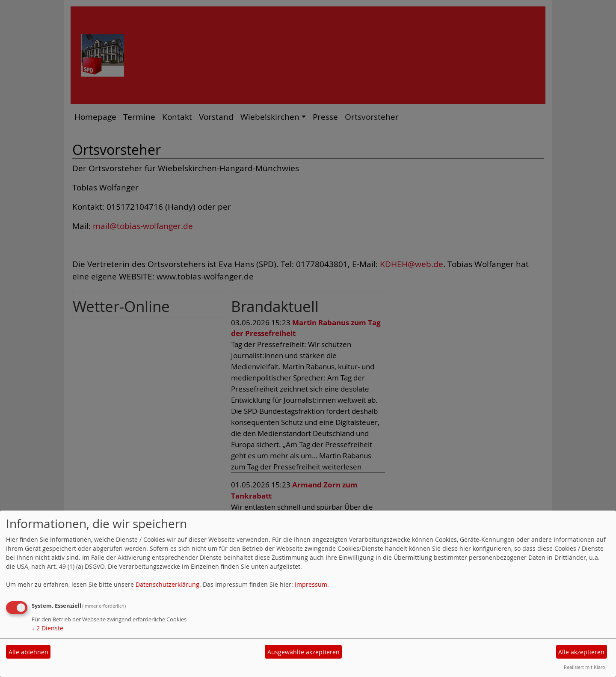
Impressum (311, 584)
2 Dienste (47, 628)
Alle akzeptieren (581, 652)
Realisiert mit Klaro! (585, 667)
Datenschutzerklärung (167, 584)
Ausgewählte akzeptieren (304, 652)
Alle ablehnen (28, 652)
